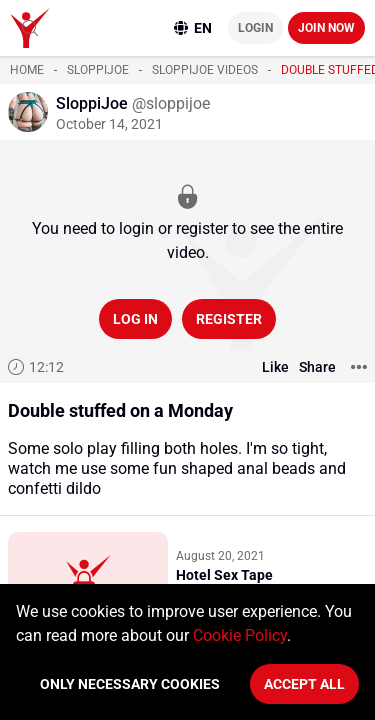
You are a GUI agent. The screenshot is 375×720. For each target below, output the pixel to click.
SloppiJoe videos (205, 70)
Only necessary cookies (130, 684)
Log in (135, 319)
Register (229, 319)
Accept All (304, 684)
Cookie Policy (240, 635)
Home (27, 70)
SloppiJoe (98, 70)
